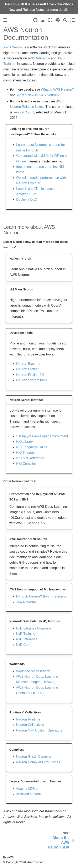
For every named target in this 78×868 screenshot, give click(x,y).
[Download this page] (43, 20)
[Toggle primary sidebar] (5, 20)
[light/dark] (58, 20)
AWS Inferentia (39, 58)
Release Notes (34, 10)
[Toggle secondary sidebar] (72, 20)
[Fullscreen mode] (50, 20)
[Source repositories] (35, 20)
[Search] (65, 20)
